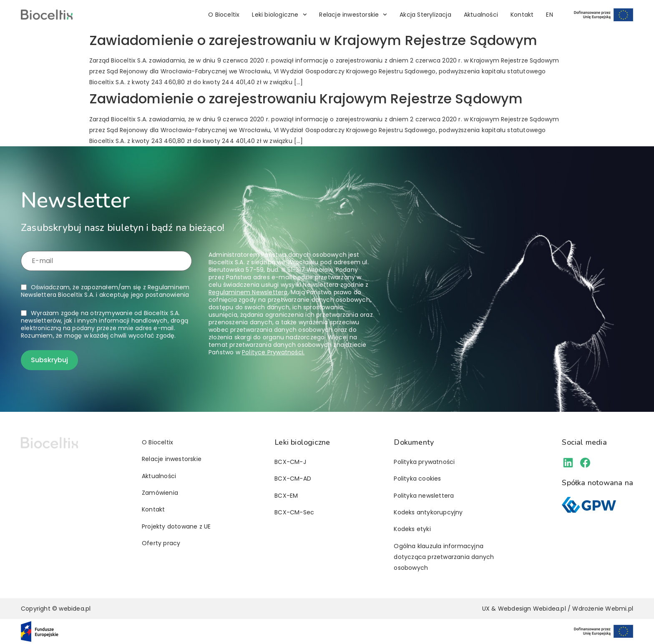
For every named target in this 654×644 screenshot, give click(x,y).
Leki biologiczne (279, 15)
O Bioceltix (224, 15)
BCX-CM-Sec (294, 512)
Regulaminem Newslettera (248, 292)
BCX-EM (286, 496)
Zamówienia (160, 493)
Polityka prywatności (424, 462)
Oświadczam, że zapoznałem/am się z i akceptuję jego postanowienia (105, 291)
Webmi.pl (619, 609)
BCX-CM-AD (293, 479)
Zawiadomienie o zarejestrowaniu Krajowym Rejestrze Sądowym (306, 99)
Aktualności (481, 15)
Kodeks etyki (412, 529)
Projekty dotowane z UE (176, 526)
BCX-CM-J (290, 462)
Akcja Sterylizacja (425, 15)
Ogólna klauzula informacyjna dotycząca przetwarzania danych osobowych (444, 557)
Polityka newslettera (424, 496)
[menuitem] (549, 15)
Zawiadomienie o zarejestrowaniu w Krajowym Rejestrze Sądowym (313, 40)
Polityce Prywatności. (273, 352)
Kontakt (522, 15)
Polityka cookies (417, 479)
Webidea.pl (550, 609)
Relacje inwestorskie (353, 15)
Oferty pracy (161, 543)
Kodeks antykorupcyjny (428, 512)
